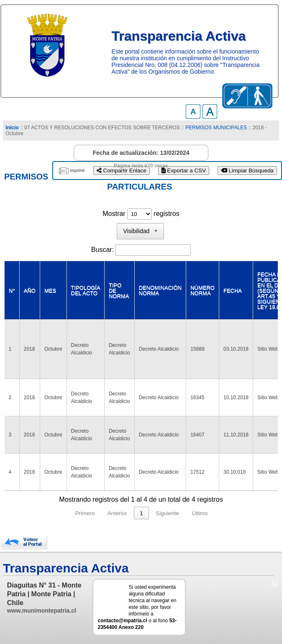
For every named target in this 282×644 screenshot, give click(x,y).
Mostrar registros (141, 214)
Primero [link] (85, 513)
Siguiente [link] (167, 513)
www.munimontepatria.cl (42, 611)
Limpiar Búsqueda (247, 171)
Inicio (12, 128)
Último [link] (200, 513)
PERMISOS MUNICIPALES (216, 128)
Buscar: (103, 250)
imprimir (77, 171)
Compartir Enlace (122, 171)
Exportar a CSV (184, 171)
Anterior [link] (117, 513)
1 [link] (141, 513)
